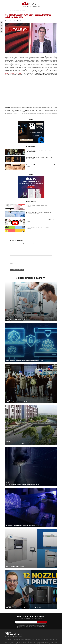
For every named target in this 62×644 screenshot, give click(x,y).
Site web (11, 264)
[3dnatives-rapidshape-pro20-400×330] (31, 187)
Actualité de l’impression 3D (15, 11)
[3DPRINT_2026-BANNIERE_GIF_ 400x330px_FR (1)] (31, 132)
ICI (46, 112)
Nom (11, 255)
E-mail (11, 259)
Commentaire (12, 245)
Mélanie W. (19, 21)
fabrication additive (24, 56)
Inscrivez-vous (42, 622)
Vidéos (23, 11)
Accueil (7, 11)
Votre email (19, 622)
